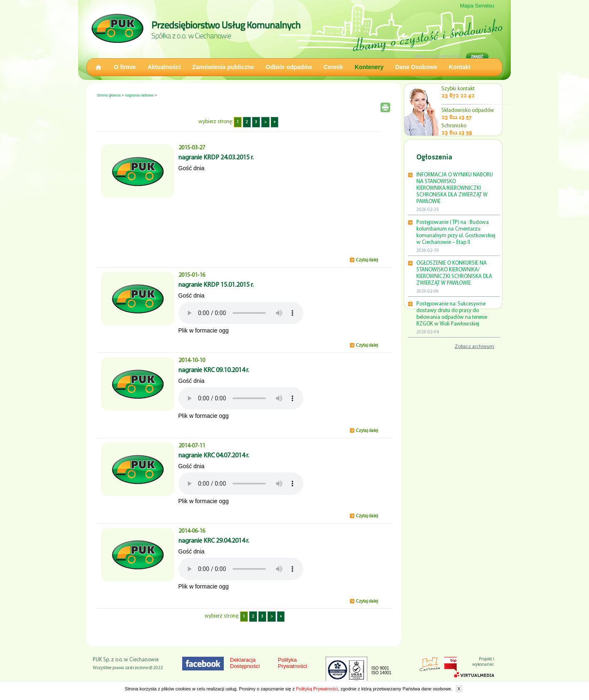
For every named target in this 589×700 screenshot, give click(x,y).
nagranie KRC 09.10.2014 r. (214, 370)
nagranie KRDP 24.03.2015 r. (216, 158)
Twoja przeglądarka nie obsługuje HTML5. (241, 313)
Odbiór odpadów (289, 67)
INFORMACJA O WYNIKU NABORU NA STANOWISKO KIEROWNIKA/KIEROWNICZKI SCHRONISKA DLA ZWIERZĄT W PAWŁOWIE (455, 188)
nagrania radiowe (139, 95)
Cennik (333, 67)
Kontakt (460, 67)
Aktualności (164, 67)
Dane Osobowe (416, 67)
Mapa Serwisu (477, 6)
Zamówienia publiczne (223, 67)
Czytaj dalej (367, 260)
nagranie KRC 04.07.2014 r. (214, 456)
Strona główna (109, 95)
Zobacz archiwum (474, 347)
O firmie (125, 67)
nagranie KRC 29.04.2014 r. (214, 541)
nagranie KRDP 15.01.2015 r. (216, 285)
